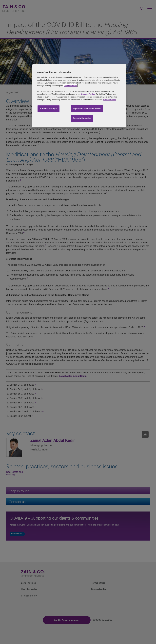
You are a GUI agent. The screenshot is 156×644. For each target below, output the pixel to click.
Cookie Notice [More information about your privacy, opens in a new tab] (110, 100)
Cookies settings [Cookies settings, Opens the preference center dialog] (48, 109)
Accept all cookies (82, 118)
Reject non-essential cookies (87, 109)
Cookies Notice (70, 86)
